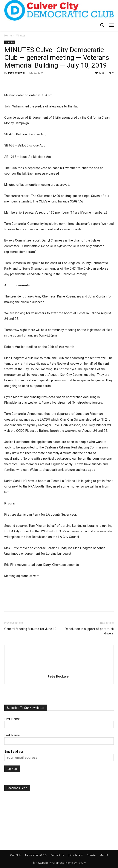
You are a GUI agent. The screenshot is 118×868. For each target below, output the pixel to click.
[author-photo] (59, 670)
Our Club (16, 855)
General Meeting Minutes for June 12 (30, 629)
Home (8, 35)
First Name (12, 719)
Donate (91, 855)
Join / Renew (75, 855)
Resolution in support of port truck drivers (89, 631)
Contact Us (57, 855)
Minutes (21, 35)
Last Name (12, 735)
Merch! (104, 855)
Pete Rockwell (17, 73)
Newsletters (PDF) (36, 855)
